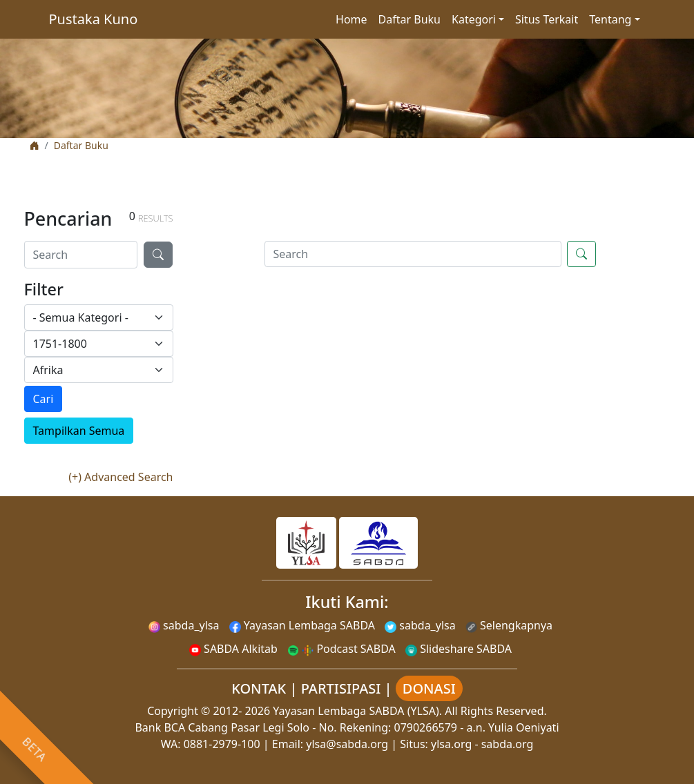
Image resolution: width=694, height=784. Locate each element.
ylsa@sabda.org (347, 744)
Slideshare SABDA (459, 649)
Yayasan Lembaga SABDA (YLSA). (357, 711)
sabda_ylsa (184, 625)
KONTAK (259, 688)
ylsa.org (451, 744)
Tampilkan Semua (79, 431)
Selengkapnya (509, 625)
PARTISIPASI (341, 688)
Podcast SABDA (341, 649)
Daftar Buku (409, 19)
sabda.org (508, 744)
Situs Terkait (547, 19)
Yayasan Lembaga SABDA (302, 625)
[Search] (81, 255)
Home (351, 19)
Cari (44, 399)
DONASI (429, 688)
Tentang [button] (610, 19)
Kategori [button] (474, 19)
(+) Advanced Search (121, 477)
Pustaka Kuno (94, 19)
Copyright (173, 711)
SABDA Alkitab (233, 649)
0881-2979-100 (222, 744)
